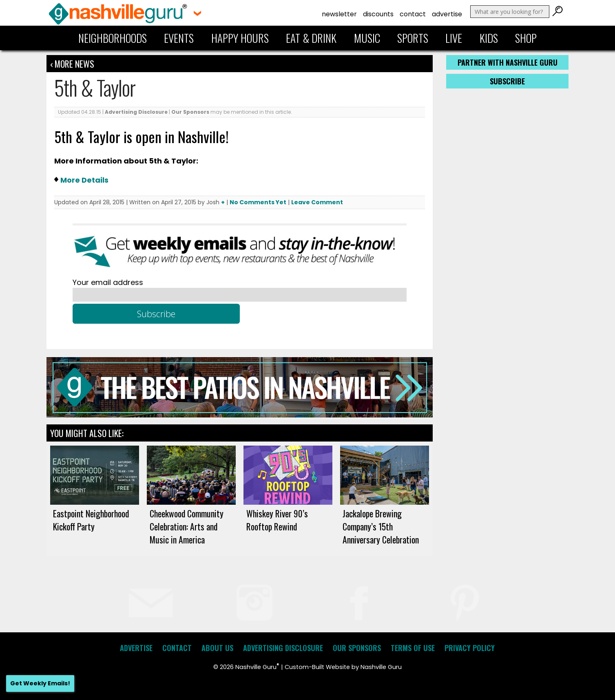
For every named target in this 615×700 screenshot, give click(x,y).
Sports (413, 38)
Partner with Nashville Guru (508, 62)
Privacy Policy (470, 648)
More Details (84, 180)
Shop (526, 38)
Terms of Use (413, 648)
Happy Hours (240, 38)
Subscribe (507, 81)
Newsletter (339, 14)
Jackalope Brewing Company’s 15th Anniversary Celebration (381, 526)
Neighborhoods (113, 38)
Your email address (108, 282)
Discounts (378, 14)
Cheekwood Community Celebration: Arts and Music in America (187, 526)
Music (367, 38)
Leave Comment (317, 202)
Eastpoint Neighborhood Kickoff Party (91, 520)
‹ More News (72, 64)
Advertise (447, 14)
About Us (217, 648)
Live (454, 38)
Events (179, 38)
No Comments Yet (258, 202)
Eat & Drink (311, 38)
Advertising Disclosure (136, 112)
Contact (413, 14)
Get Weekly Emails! (40, 683)
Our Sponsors (190, 112)
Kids (489, 38)
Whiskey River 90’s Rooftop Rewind (277, 520)
